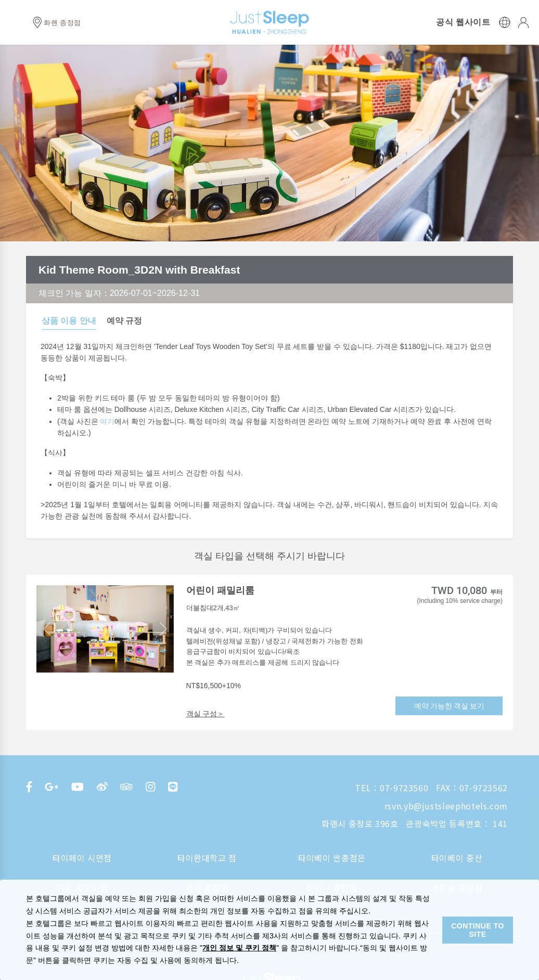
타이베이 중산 (457, 858)
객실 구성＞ (206, 714)
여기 (107, 421)
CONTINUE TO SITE (478, 930)
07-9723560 (404, 788)
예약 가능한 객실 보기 (449, 706)
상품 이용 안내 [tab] (69, 321)
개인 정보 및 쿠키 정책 (239, 948)
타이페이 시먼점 (82, 858)
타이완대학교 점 (207, 858)
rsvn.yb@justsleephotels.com (446, 806)
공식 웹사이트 (463, 22)
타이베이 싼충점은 (332, 858)
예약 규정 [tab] (124, 321)
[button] (47, 629)
